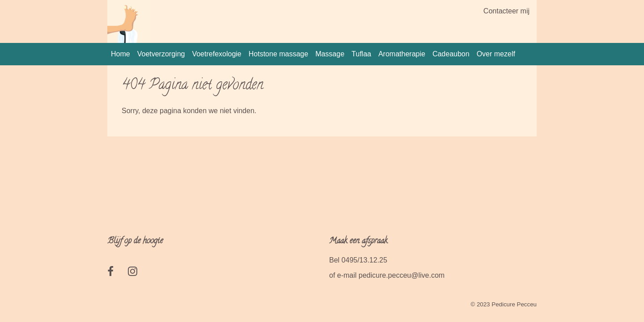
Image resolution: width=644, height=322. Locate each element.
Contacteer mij (506, 11)
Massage (330, 54)
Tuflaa (361, 54)
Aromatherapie (402, 54)
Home (121, 54)
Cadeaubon (451, 54)
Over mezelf (496, 54)
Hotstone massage (278, 54)
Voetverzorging (161, 54)
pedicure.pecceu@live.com (402, 275)
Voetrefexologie (216, 54)
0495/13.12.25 (364, 260)
